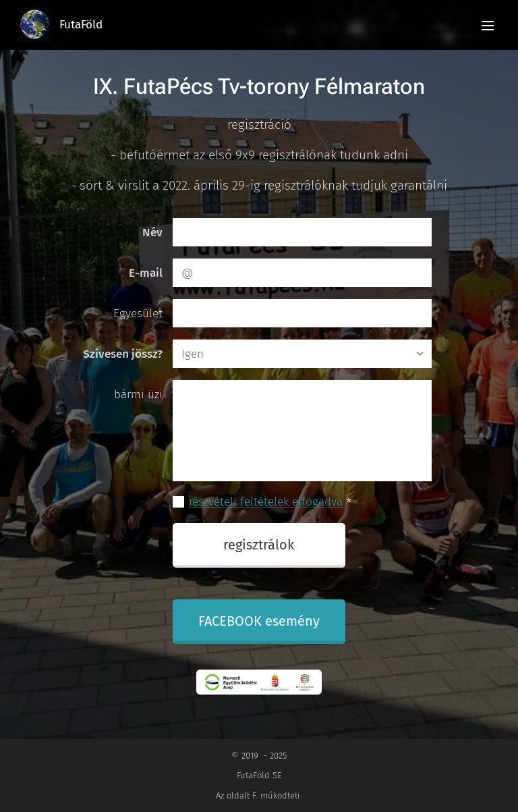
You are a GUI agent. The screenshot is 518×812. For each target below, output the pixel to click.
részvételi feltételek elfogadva (266, 502)
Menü (488, 26)
